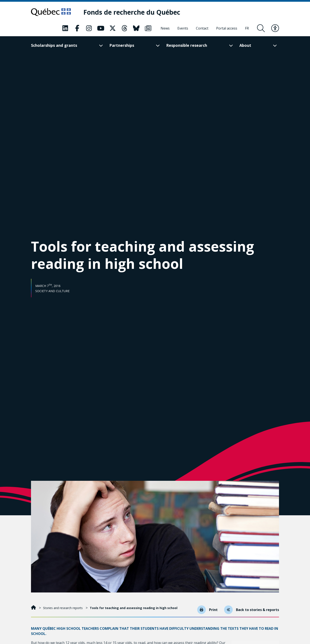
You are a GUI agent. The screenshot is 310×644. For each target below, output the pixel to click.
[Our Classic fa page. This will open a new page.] (65, 28)
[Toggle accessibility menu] (275, 28)
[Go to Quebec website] (51, 12)
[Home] (34, 608)
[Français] (247, 28)
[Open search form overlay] (261, 28)
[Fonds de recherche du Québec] (132, 12)
